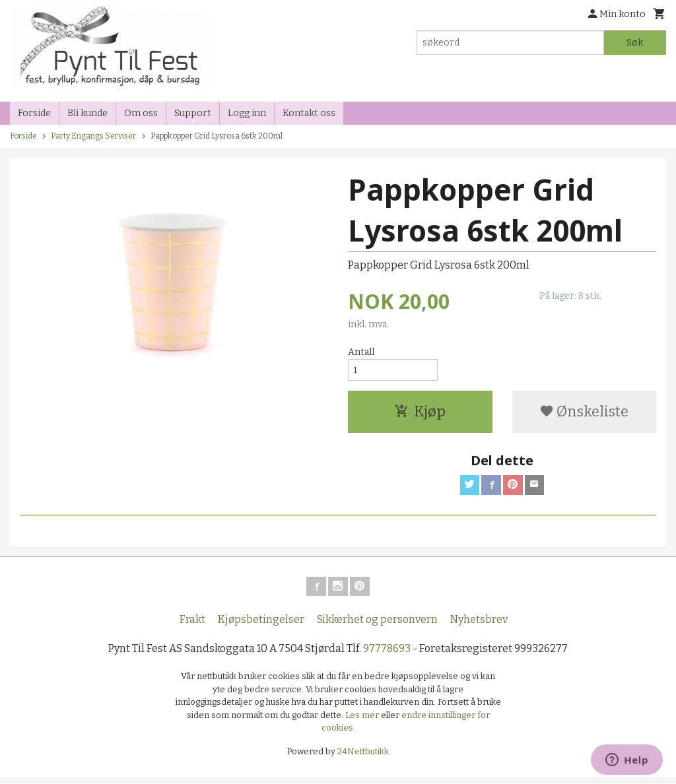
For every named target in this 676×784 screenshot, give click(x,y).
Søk (635, 43)
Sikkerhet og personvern (377, 626)
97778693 (387, 655)
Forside (34, 113)
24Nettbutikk (363, 757)
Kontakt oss (309, 113)
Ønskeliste (584, 415)
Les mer (363, 721)
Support (193, 113)
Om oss (141, 113)
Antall (361, 352)
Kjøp (420, 415)
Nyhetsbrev (479, 626)
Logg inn (247, 113)
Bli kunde (87, 113)
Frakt (192, 626)
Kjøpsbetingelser (261, 626)
